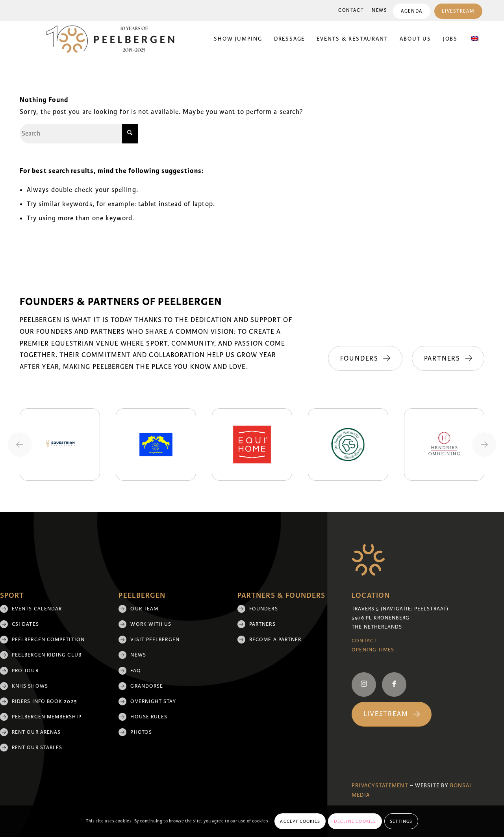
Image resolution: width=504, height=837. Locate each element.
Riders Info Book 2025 (44, 701)
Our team (144, 609)
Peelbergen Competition (48, 640)
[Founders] (364, 359)
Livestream (458, 11)
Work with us (151, 624)
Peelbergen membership (47, 717)
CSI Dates (25, 624)
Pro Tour (25, 671)
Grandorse (147, 686)
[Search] (79, 134)
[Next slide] (484, 445)
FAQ (135, 671)
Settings (401, 821)
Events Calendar (37, 609)
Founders (264, 609)
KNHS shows (30, 686)
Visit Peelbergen (155, 640)
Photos (141, 732)
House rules (149, 717)
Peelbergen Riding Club (47, 655)
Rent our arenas (36, 732)
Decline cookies (355, 821)
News (379, 10)
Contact (351, 10)
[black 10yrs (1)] (115, 39)
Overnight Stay (153, 701)
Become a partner (275, 640)
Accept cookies (300, 821)
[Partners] (448, 359)
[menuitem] (351, 11)
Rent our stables (37, 748)
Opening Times (373, 650)
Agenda (411, 11)
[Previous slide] (20, 445)
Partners (262, 624)
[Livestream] (392, 714)
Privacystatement (380, 786)
